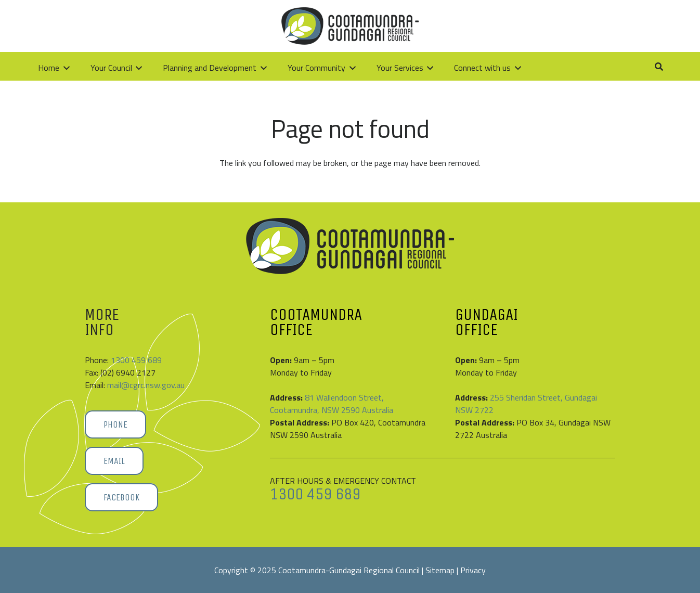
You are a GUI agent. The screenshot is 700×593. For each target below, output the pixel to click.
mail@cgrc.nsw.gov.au (146, 385)
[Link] (623, 26)
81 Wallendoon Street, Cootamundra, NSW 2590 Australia (332, 404)
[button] (646, 26)
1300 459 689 (136, 360)
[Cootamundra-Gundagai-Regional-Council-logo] (105, 26)
